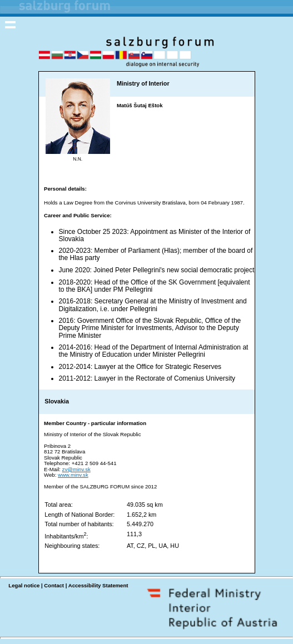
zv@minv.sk (76, 469)
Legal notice (24, 585)
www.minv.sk (73, 475)
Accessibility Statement (98, 585)
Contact (54, 585)
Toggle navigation (11, 24)
